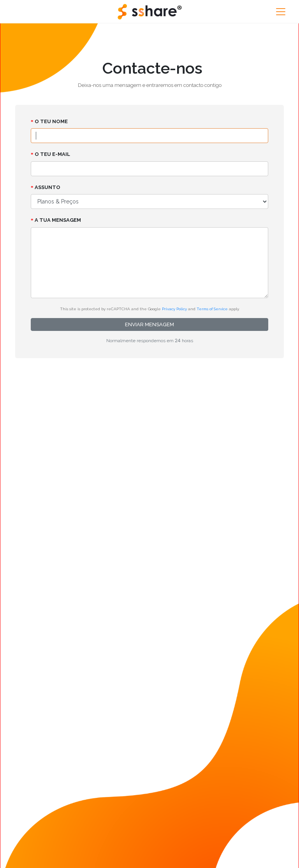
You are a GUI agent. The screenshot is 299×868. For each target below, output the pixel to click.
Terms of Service (212, 309)
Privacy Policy (174, 309)
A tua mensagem (56, 220)
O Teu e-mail (50, 154)
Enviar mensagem (149, 324)
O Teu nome (49, 121)
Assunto (46, 187)
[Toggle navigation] (281, 12)
